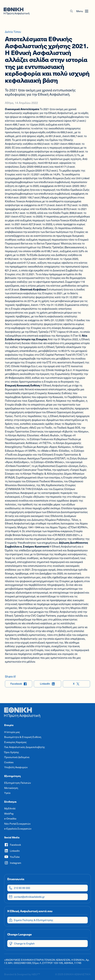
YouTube (12, 857)
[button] (71, 11)
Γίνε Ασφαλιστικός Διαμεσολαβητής (25, 747)
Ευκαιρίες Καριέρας (15, 742)
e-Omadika (10, 819)
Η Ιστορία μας (12, 732)
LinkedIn (47, 684)
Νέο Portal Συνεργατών (17, 824)
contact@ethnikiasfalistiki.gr (27, 897)
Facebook (19, 684)
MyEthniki (10, 808)
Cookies (9, 762)
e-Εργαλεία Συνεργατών (18, 829)
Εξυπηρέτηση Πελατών (18, 783)
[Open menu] (83, 11)
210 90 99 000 (19, 888)
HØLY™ (36, 974)
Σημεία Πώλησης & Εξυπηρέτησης (31, 920)
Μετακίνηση (11, 788)
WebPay (9, 814)
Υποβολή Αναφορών (16, 767)
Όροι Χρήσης (12, 752)
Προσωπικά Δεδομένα (17, 757)
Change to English (22, 944)
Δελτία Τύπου (13, 32)
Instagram (13, 863)
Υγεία (7, 793)
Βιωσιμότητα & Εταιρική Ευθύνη (23, 737)
